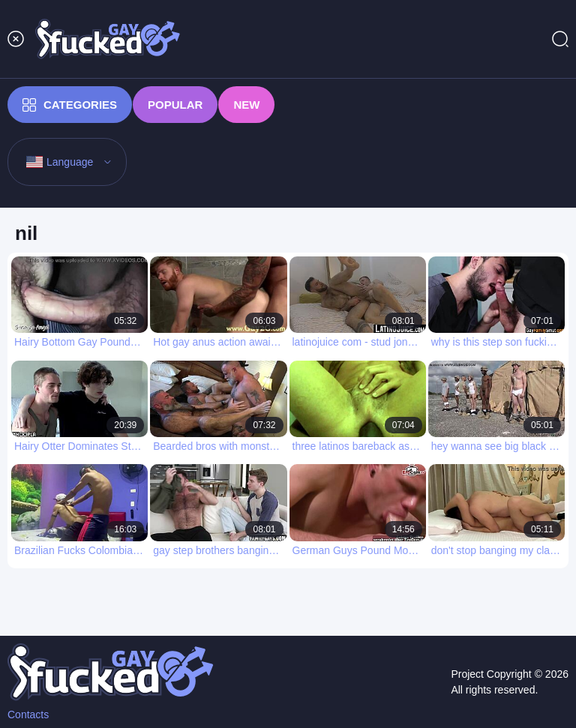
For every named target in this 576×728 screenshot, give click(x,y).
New (246, 105)
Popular (175, 105)
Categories (70, 105)
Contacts (28, 715)
